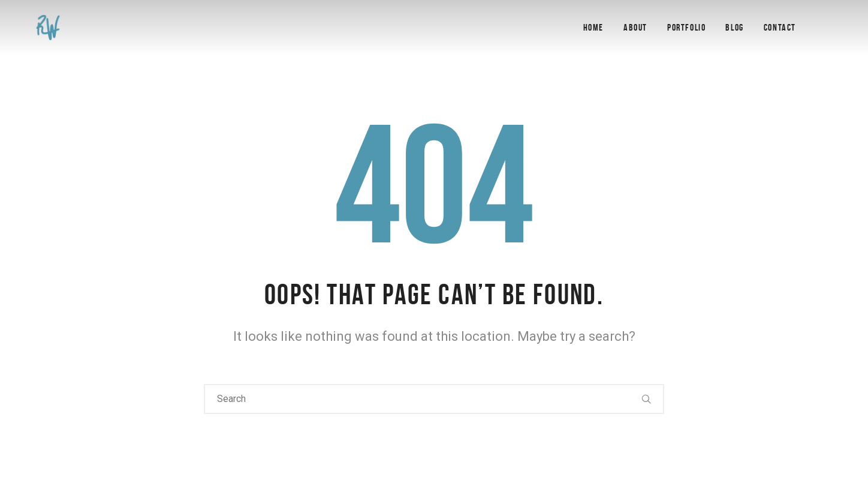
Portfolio (686, 27)
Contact (780, 27)
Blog (734, 27)
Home (593, 27)
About (635, 27)
